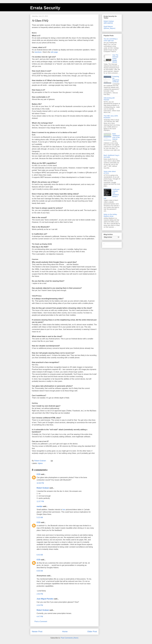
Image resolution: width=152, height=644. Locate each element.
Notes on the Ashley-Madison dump (110, 215)
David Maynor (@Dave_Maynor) (110, 27)
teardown (38, 52)
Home (65, 631)
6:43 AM (40, 555)
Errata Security (45, 8)
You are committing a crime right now (111, 40)
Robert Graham (43, 488)
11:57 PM (40, 501)
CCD (38, 474)
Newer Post (37, 631)
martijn (39, 506)
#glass (40, 463)
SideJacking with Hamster (109, 99)
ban (64, 510)
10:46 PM (40, 483)
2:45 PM (40, 594)
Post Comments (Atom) (70, 638)
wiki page (54, 52)
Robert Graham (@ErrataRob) (109, 22)
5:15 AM (40, 517)
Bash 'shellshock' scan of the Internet (116, 136)
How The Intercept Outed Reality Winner (115, 59)
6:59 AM (40, 571)
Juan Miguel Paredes (45, 599)
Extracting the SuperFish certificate (116, 79)
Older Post (92, 631)
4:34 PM (40, 605)
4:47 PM (40, 617)
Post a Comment (41, 621)
